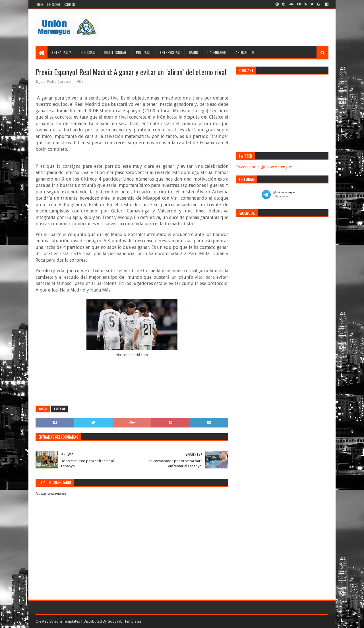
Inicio (39, 4)
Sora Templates (67, 621)
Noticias (88, 52)
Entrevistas (170, 52)
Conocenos (53, 4)
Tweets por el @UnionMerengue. (264, 167)
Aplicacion (245, 52)
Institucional (115, 52)
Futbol (60, 409)
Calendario (217, 52)
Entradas (60, 52)
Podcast (143, 52)
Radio (194, 52)
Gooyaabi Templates (124, 621)
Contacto (70, 4)
